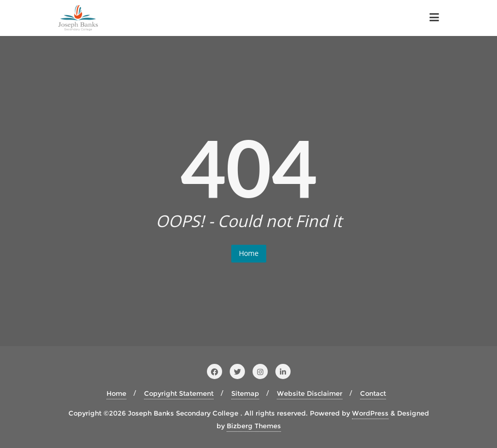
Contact (373, 393)
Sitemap (245, 393)
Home (249, 253)
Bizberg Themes (254, 426)
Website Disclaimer (310, 393)
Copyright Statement (179, 393)
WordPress (370, 413)
